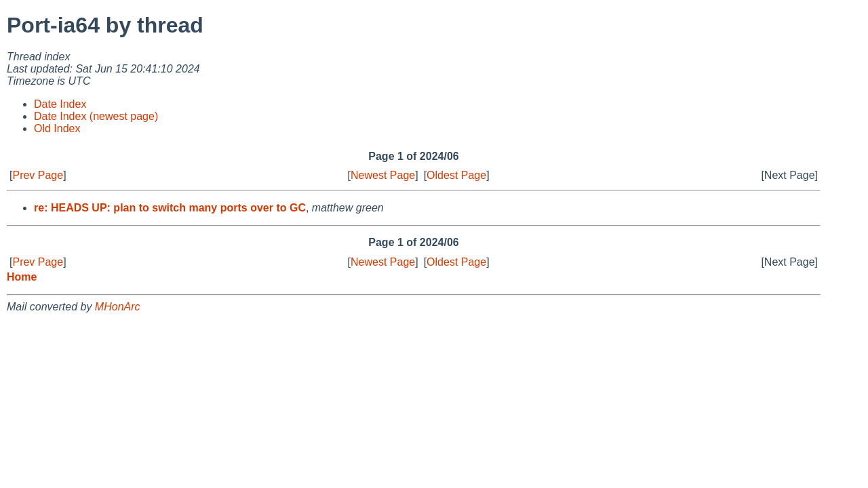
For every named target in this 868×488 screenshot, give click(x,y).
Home (22, 277)
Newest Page (383, 175)
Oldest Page (456, 175)
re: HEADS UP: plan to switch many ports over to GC (170, 208)
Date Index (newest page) (96, 116)
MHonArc (118, 307)
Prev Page (38, 175)
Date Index (60, 104)
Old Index (57, 128)
